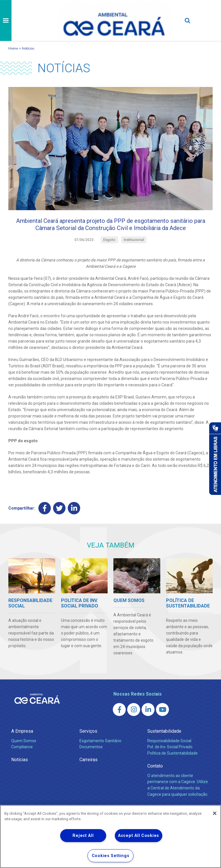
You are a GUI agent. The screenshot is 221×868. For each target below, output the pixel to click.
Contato (155, 779)
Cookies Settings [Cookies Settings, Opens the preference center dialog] (111, 856)
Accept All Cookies (139, 836)
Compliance (22, 759)
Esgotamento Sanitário (100, 753)
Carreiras (88, 772)
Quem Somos (24, 753)
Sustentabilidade (164, 744)
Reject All (83, 836)
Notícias (28, 48)
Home (13, 48)
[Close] (215, 813)
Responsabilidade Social (169, 753)
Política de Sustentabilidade (173, 766)
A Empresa (22, 744)
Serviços (88, 744)
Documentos (91, 759)
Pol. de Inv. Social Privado (170, 759)
